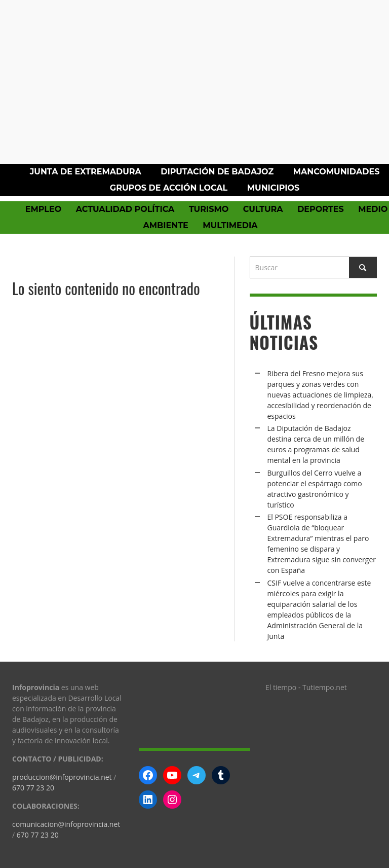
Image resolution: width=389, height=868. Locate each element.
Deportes (321, 209)
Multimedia (230, 225)
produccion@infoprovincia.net (62, 777)
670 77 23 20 (33, 788)
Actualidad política (125, 209)
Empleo (43, 209)
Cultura (263, 209)
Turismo (209, 209)
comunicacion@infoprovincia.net (66, 824)
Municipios (273, 188)
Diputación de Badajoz (217, 172)
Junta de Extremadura (86, 172)
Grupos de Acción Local (169, 188)
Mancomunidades (337, 172)
